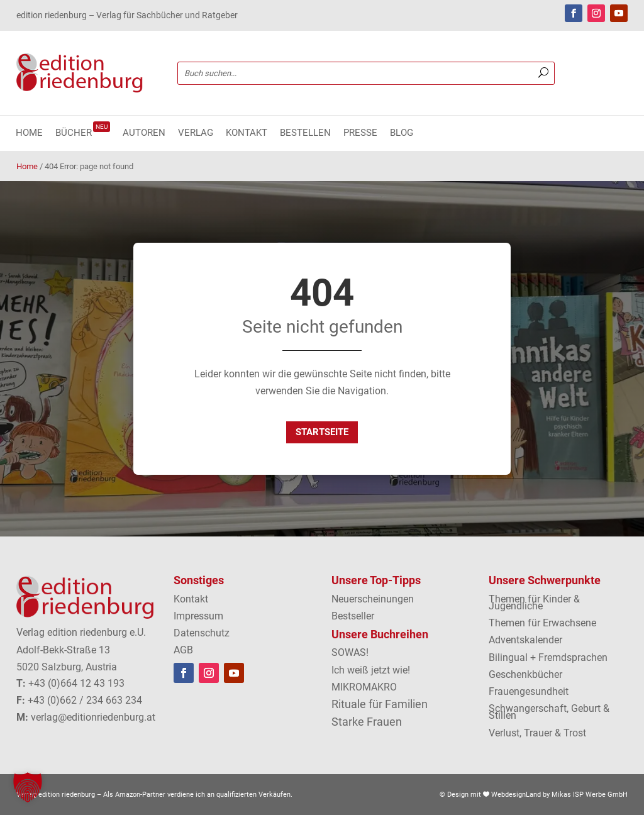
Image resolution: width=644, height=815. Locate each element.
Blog (402, 133)
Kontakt (247, 133)
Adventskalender (525, 640)
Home (29, 133)
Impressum (198, 616)
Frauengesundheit (529, 691)
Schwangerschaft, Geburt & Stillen (549, 712)
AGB (183, 650)
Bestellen (305, 133)
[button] (28, 787)
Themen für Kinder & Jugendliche (534, 602)
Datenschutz (202, 633)
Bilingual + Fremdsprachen (548, 657)
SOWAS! (350, 652)
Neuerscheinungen (373, 599)
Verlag (196, 133)
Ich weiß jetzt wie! (371, 670)
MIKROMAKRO (364, 687)
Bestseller (353, 616)
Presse (360, 133)
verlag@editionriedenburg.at (93, 717)
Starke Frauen (367, 722)
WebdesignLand (517, 795)
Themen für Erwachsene (542, 623)
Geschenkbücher (525, 674)
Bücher (83, 133)
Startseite (322, 432)
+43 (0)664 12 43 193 (76, 683)
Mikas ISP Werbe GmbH (590, 795)
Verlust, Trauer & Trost (537, 733)
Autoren (144, 133)
